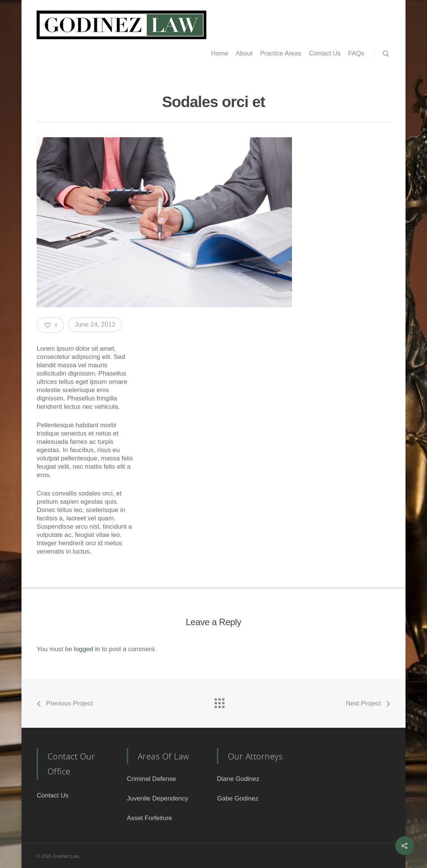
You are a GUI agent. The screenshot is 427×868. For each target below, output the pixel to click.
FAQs (356, 53)
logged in (87, 649)
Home (220, 53)
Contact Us (325, 53)
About (244, 53)
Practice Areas (281, 53)
